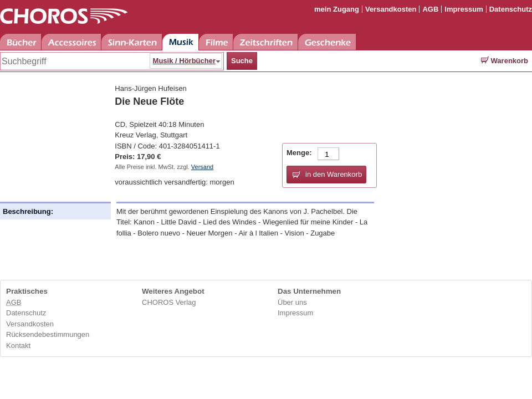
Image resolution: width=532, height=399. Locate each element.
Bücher (21, 42)
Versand (202, 167)
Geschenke (327, 42)
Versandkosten (391, 9)
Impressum (464, 9)
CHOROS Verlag (169, 302)
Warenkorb (505, 61)
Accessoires (71, 42)
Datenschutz (511, 9)
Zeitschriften (265, 42)
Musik (180, 42)
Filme (216, 42)
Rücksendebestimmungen (48, 334)
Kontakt (18, 346)
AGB (430, 9)
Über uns (292, 302)
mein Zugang (337, 9)
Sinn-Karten (132, 42)
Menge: (299, 153)
